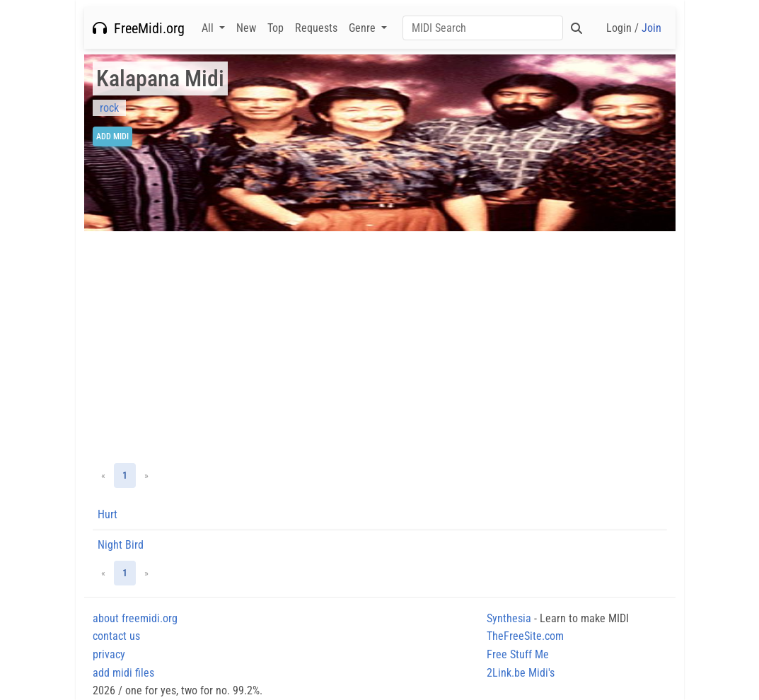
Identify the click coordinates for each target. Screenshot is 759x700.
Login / (634, 28)
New (246, 28)
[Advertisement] (380, 347)
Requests (316, 28)
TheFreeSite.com (525, 636)
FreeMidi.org (139, 28)
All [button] (209, 28)
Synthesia (509, 618)
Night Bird (121, 545)
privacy (109, 654)
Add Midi (112, 136)
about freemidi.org (135, 618)
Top (276, 28)
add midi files (123, 673)
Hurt (108, 514)
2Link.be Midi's (521, 673)
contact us (116, 636)
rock (109, 108)
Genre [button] (364, 28)
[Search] (483, 28)
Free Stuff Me (518, 654)
